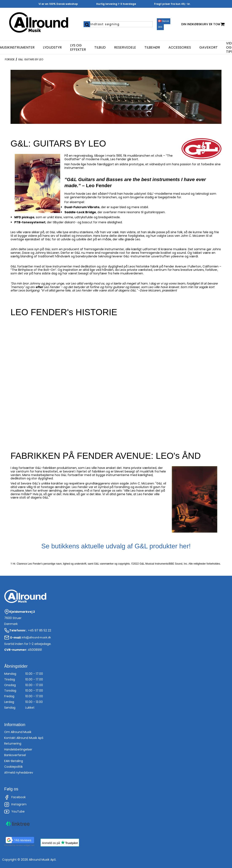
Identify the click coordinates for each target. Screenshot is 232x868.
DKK (160, 27)
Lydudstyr (52, 48)
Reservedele (125, 48)
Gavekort (209, 48)
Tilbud (100, 48)
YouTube (14, 812)
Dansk (164, 21)
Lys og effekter (78, 48)
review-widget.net (25, 845)
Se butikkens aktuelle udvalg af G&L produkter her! (116, 546)
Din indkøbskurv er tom (203, 24)
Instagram (15, 804)
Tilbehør (152, 48)
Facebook (15, 797)
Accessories (180, 48)
